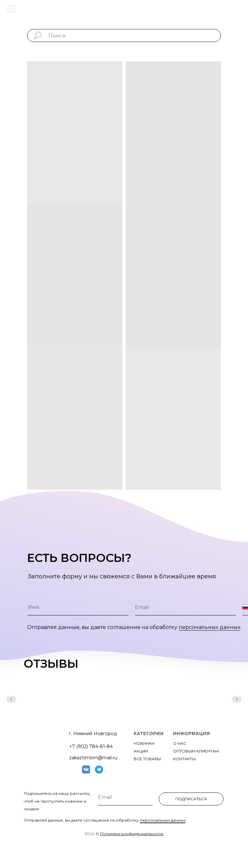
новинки (144, 743)
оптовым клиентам (196, 751)
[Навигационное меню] (11, 10)
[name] (78, 607)
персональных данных (209, 627)
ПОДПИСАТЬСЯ (191, 799)
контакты (184, 759)
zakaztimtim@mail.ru (93, 758)
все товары (147, 759)
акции (141, 751)
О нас (180, 743)
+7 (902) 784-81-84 (91, 746)
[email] (185, 607)
